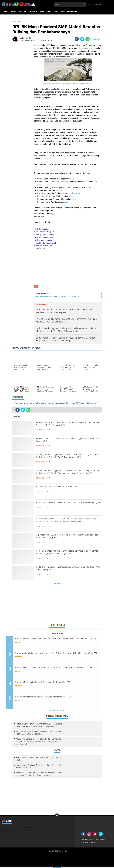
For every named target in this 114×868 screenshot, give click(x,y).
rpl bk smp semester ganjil (44, 232)
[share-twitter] (82, 39)
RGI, (48, 45)
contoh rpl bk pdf (40, 248)
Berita (49, 12)
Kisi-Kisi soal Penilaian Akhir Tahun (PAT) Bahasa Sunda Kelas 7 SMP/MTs (40, 767)
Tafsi (56, 12)
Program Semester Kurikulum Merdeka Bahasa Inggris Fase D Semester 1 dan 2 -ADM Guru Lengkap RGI (68, 427)
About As (85, 841)
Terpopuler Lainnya (57, 712)
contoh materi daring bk (43, 246)
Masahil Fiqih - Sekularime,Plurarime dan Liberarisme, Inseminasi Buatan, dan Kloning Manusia (39, 775)
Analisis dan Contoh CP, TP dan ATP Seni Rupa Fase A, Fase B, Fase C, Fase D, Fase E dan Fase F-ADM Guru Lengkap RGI (69, 524)
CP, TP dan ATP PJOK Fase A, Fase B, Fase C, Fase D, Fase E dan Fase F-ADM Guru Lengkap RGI (67, 540)
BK (25, 12)
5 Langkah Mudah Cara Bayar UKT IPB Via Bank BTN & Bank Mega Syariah (68, 506)
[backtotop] (57, 817)
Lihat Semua (57, 584)
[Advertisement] (57, 605)
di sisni (77, 193)
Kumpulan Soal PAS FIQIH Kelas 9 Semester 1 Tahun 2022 (38, 760)
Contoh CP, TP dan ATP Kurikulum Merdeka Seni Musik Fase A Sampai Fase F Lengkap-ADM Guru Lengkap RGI (69, 556)
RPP (20, 12)
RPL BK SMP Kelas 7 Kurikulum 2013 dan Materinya (58, 297)
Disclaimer (86, 844)
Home (6, 12)
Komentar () (96, 39)
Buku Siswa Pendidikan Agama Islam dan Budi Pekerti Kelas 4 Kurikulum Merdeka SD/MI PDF (56, 656)
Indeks (13, 12)
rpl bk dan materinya (42, 229)
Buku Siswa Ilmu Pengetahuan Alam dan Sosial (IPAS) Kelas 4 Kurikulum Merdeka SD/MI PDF (56, 641)
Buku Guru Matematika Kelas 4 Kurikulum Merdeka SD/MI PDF (57, 683)
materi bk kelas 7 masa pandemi (46, 243)
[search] (70, 4)
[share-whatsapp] (88, 39)
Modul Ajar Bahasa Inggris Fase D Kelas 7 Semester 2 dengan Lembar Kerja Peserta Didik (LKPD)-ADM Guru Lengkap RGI (68, 460)
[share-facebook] (77, 39)
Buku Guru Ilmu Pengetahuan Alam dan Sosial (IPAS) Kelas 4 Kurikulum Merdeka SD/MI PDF (56, 671)
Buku (42, 12)
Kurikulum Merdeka (69, 12)
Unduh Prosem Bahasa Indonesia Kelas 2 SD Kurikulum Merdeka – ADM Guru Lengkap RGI (67, 570)
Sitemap (94, 844)
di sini (46, 159)
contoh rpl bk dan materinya (45, 235)
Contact (93, 841)
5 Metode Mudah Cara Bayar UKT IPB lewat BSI (68, 488)
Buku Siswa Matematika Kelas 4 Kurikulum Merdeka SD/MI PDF (58, 698)
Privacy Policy (103, 841)
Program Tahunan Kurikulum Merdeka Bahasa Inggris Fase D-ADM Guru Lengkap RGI (67, 441)
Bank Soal (33, 12)
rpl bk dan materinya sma (44, 237)
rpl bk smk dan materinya (44, 240)
